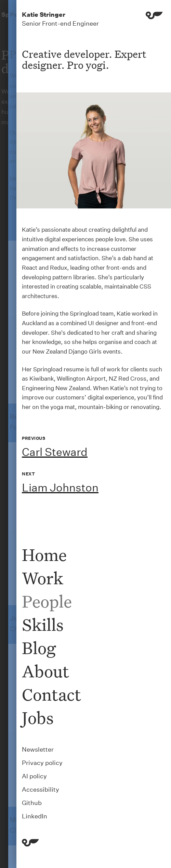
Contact (51, 694)
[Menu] (154, 19)
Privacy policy (42, 763)
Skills (43, 624)
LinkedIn (35, 816)
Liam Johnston (60, 488)
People (47, 601)
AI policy (34, 776)
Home (44, 555)
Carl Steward (55, 452)
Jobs (38, 718)
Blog (39, 648)
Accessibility (41, 789)
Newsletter (38, 749)
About (45, 671)
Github (32, 803)
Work (43, 578)
